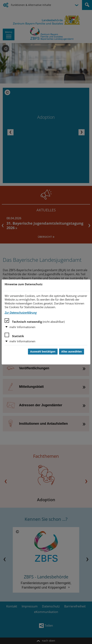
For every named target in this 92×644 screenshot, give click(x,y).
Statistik (14, 335)
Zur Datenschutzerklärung (21, 313)
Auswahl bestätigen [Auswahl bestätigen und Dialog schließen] (43, 352)
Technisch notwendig (35, 321)
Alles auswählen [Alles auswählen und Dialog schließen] (72, 352)
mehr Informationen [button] (22, 327)
